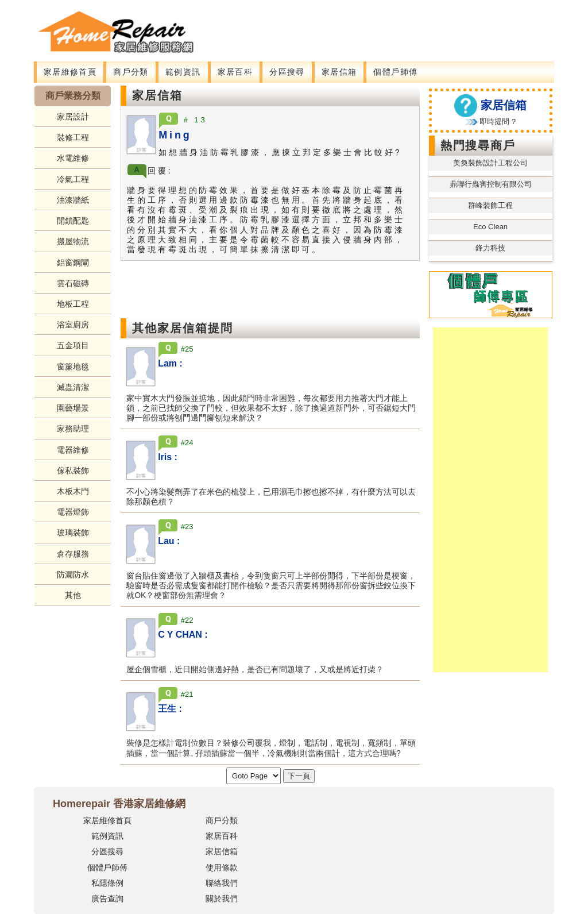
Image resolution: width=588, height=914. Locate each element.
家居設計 (73, 117)
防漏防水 (73, 574)
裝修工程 (73, 137)
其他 (73, 595)
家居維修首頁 (70, 72)
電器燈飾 (73, 512)
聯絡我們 (222, 883)
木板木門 (73, 491)
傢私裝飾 (73, 471)
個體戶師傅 (395, 72)
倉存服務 (73, 554)
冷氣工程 (73, 179)
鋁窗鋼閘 (73, 263)
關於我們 (222, 898)
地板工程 (73, 304)
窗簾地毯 (73, 367)
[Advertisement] (382, 26)
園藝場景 (73, 408)
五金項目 (73, 345)
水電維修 (73, 158)
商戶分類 (131, 72)
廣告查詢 (107, 898)
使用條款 (222, 867)
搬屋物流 (73, 241)
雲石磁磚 (73, 283)
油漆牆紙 (73, 200)
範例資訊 (183, 72)
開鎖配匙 (73, 221)
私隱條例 (107, 883)
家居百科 (235, 72)
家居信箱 (339, 72)
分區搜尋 (287, 72)
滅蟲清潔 (73, 387)
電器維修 (73, 450)
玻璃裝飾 (73, 533)
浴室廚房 (73, 325)
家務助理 (73, 429)
